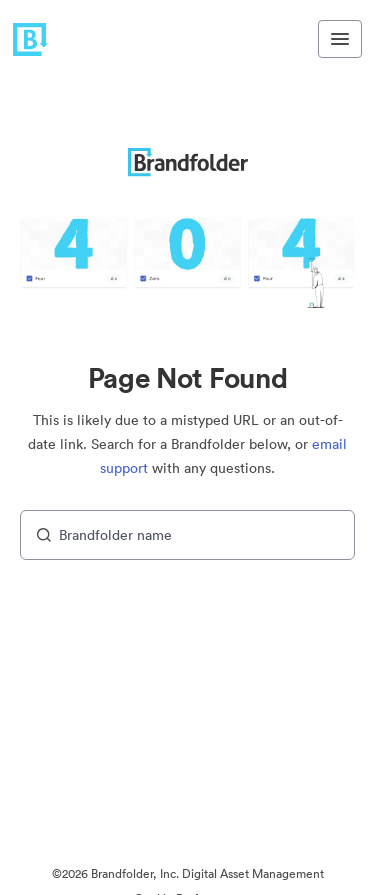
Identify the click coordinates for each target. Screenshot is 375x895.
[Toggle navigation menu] (340, 39)
